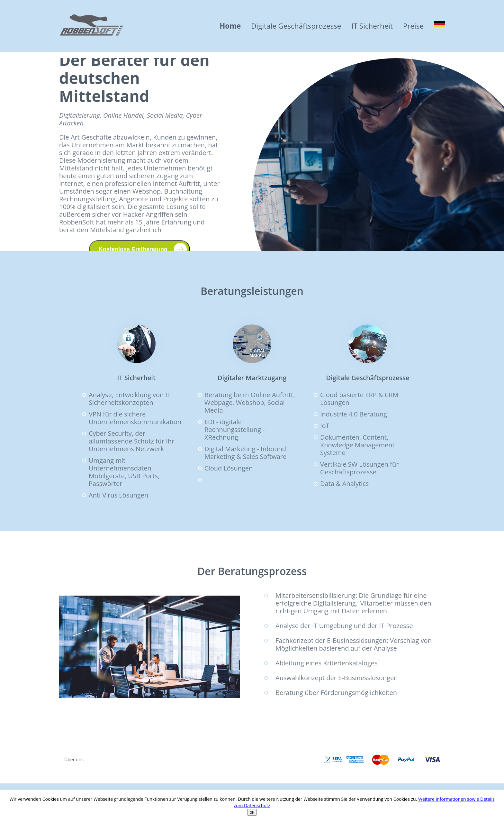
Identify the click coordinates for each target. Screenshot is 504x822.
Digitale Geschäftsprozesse (296, 26)
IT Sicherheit (372, 26)
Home (230, 26)
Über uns (74, 759)
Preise (413, 26)
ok (252, 812)
